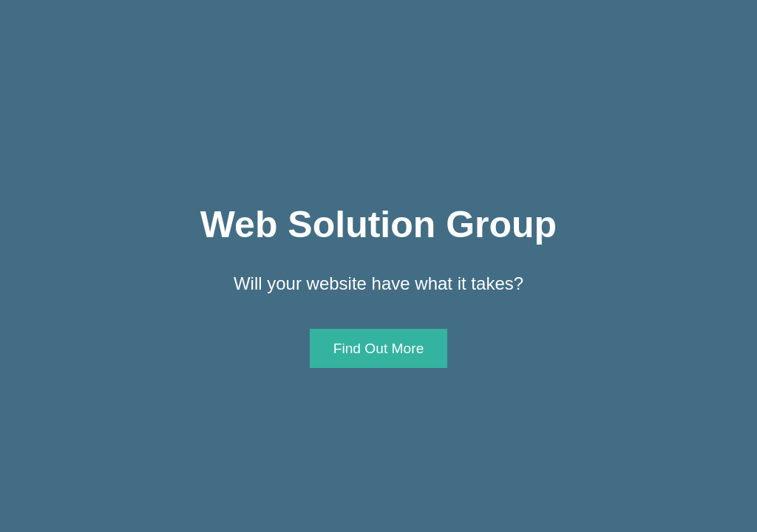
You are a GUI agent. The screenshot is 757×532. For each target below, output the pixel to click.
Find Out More (379, 348)
